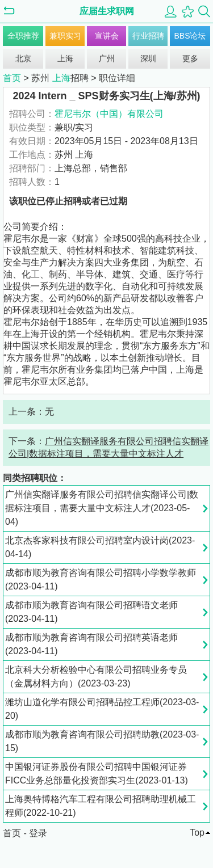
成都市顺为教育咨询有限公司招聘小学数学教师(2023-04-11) (101, 580)
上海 (65, 58)
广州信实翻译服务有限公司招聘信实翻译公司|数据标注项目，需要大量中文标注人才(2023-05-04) (102, 508)
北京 (23, 58)
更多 (190, 58)
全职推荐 (23, 36)
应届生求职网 (107, 11)
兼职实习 (65, 36)
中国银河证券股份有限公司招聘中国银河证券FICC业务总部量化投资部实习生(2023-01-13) (97, 774)
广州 (107, 58)
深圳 (148, 58)
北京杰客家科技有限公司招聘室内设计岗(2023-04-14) (100, 547)
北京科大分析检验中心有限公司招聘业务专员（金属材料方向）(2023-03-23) (96, 677)
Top (197, 833)
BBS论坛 (190, 36)
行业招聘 (148, 36)
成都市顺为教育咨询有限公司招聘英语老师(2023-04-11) (91, 644)
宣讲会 (107, 36)
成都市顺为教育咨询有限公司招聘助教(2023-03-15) (102, 741)
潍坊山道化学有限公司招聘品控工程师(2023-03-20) (102, 709)
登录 (38, 833)
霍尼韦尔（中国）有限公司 (109, 114)
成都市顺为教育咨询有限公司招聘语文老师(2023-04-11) (91, 612)
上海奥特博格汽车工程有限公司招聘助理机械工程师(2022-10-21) (101, 806)
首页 (12, 78)
